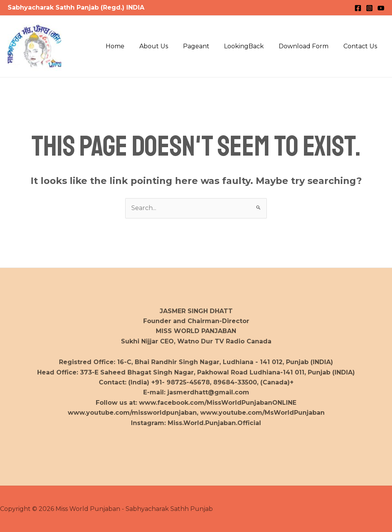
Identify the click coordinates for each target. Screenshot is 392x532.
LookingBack (250, 46)
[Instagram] (369, 8)
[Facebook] (358, 8)
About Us (165, 46)
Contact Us (361, 46)
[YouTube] (381, 8)
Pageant (205, 46)
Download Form (307, 46)
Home (129, 46)
